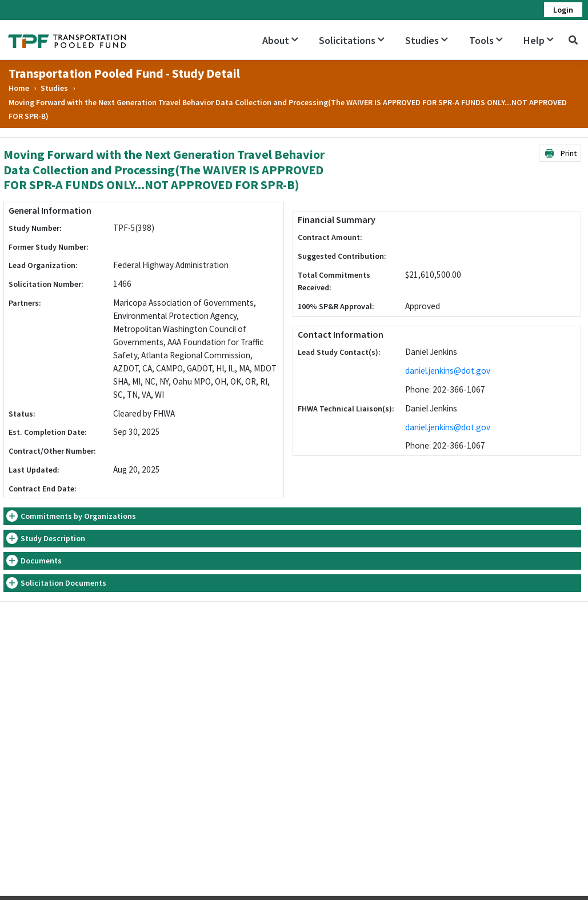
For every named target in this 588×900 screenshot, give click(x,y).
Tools (486, 40)
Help (539, 40)
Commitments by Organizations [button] (78, 516)
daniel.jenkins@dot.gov (448, 371)
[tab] (292, 516)
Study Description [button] (53, 538)
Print (560, 153)
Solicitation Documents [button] (63, 583)
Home (19, 88)
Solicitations (352, 40)
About (280, 40)
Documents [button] (41, 561)
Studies (427, 40)
